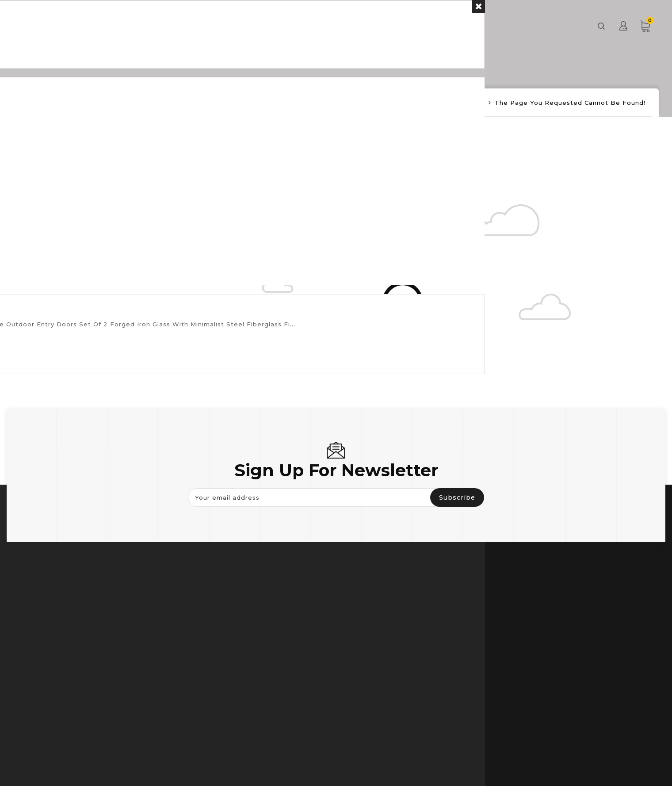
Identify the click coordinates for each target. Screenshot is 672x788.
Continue (192, 151)
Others (358, 25)
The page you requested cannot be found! (570, 103)
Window (302, 25)
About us (416, 25)
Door (250, 25)
